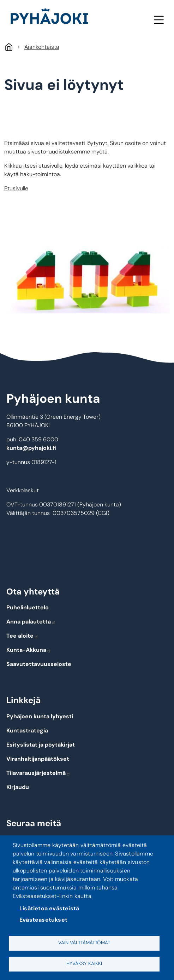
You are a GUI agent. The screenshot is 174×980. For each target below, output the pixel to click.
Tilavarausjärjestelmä (38, 773)
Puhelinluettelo (28, 607)
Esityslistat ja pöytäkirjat (41, 745)
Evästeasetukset (43, 920)
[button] (87, 277)
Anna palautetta (31, 622)
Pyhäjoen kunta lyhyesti (40, 716)
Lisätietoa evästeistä (49, 908)
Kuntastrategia (27, 730)
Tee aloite (22, 636)
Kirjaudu (18, 787)
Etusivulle (16, 188)
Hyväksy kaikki (84, 964)
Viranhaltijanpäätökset (38, 759)
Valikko (159, 20)
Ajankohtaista (42, 47)
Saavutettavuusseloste (39, 664)
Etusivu (9, 47)
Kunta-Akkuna (29, 650)
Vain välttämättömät (84, 943)
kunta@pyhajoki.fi (31, 448)
